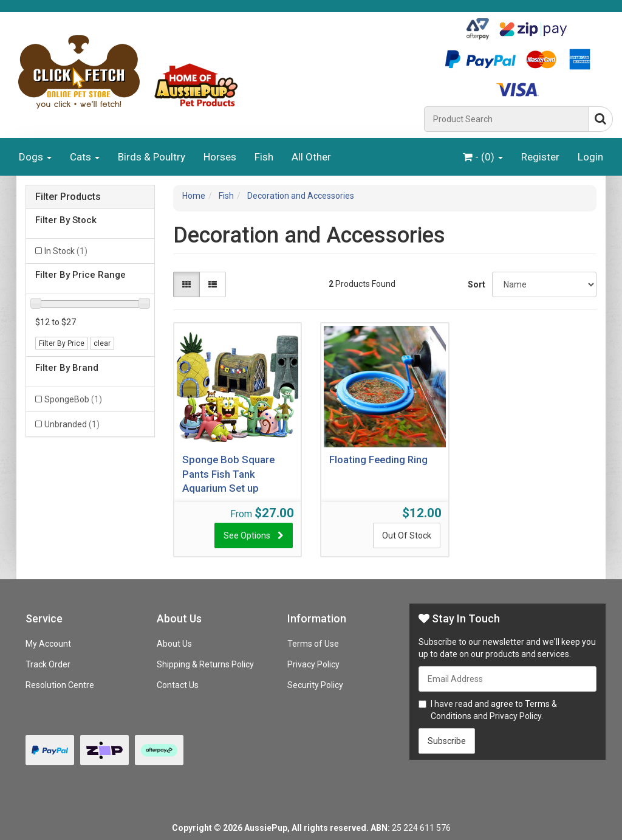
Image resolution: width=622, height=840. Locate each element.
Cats (85, 157)
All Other (311, 157)
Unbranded (72, 424)
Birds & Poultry (152, 157)
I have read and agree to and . (488, 710)
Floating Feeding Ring (378, 460)
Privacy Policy (313, 664)
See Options (247, 535)
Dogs (35, 157)
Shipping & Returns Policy (205, 664)
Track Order (48, 664)
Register (540, 157)
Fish (264, 157)
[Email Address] (508, 679)
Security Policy (315, 685)
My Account (48, 644)
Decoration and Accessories (301, 196)
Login (590, 157)
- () (483, 157)
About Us (174, 644)
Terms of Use (313, 644)
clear (102, 343)
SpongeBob (73, 399)
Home (194, 196)
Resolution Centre (60, 685)
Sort (475, 284)
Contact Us (178, 685)
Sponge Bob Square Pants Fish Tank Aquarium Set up (228, 473)
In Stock (66, 251)
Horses (220, 157)
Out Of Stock (407, 535)
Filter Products (68, 197)
